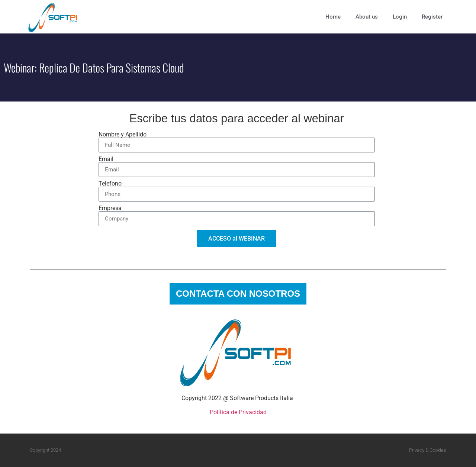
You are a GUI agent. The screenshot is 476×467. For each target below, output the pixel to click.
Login (400, 17)
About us (367, 17)
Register (432, 17)
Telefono (110, 184)
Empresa (110, 208)
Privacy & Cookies (428, 450)
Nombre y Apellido (123, 135)
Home (333, 17)
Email (106, 159)
